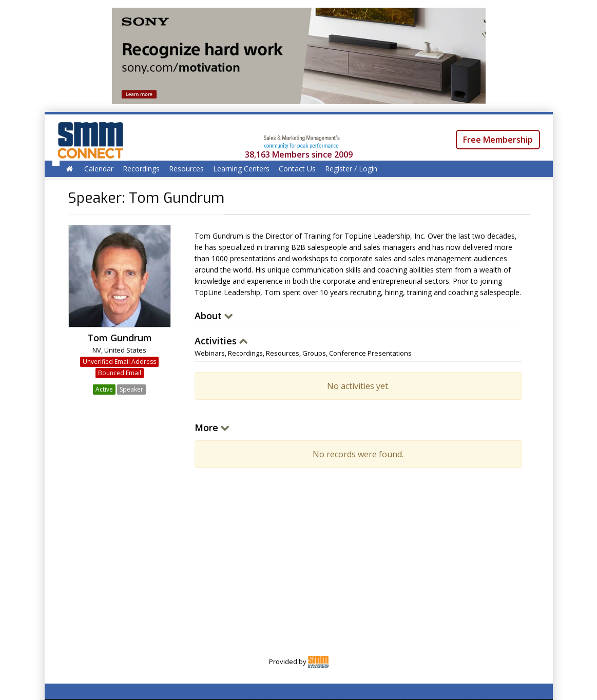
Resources (186, 169)
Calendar (99, 169)
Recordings (141, 169)
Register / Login (351, 169)
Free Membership (498, 140)
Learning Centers (241, 169)
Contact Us (297, 169)
